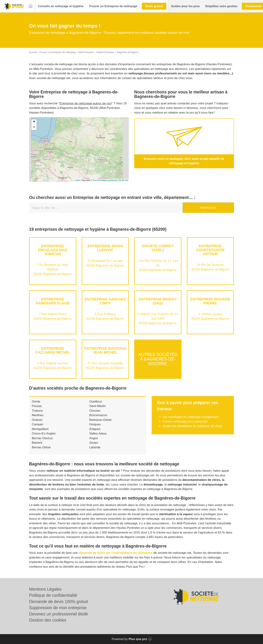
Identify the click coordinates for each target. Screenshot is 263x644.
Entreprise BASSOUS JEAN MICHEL (105, 350)
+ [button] (34, 122)
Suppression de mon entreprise (58, 608)
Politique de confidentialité (53, 595)
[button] (61, 6)
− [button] (34, 127)
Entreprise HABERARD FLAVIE (53, 301)
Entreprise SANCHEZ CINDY (105, 301)
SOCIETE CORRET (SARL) (158, 248)
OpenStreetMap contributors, (106, 180)
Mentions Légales (45, 589)
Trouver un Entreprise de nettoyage (58, 52)
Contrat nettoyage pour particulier (185, 421)
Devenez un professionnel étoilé (58, 614)
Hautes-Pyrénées (105, 52)
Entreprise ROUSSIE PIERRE (210, 301)
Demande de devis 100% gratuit (58, 602)
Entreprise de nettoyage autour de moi (86, 103)
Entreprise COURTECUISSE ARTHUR (210, 250)
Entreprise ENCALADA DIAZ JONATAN (53, 250)
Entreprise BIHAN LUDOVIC (105, 248)
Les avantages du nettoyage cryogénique (190, 417)
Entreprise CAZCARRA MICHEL (53, 350)
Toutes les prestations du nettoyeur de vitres (192, 426)
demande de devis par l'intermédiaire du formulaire (116, 553)
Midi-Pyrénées (86, 52)
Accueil (33, 52)
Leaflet (77, 180)
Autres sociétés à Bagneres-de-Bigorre (158, 359)
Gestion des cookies (48, 620)
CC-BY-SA (123, 180)
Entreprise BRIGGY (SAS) (158, 301)
